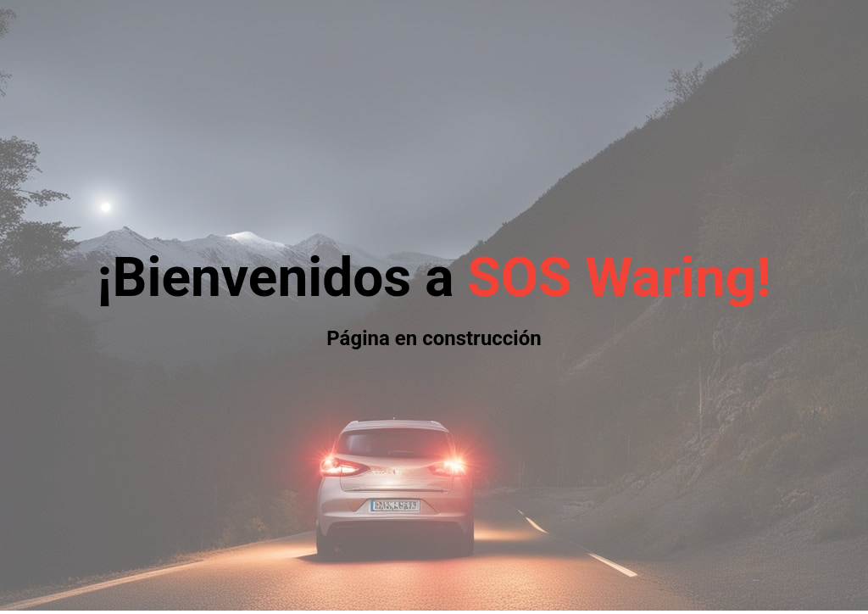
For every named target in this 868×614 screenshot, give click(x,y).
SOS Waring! (619, 278)
